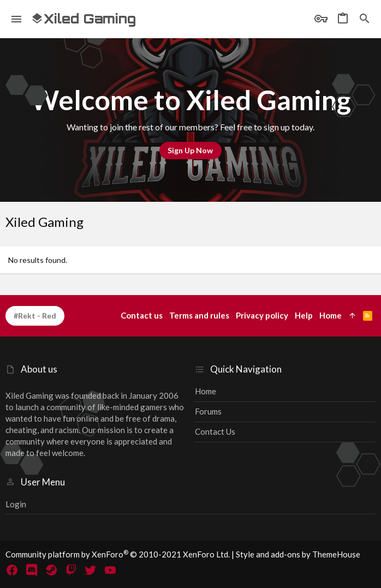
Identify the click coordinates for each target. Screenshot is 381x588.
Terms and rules (199, 315)
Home (206, 391)
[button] (17, 19)
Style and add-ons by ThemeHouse (298, 554)
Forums (208, 411)
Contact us (215, 431)
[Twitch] (71, 570)
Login (16, 504)
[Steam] (51, 570)
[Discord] (32, 570)
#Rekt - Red (35, 316)
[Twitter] (91, 570)
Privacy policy (262, 315)
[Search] (365, 19)
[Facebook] (12, 570)
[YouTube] (110, 570)
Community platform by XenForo (118, 554)
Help (304, 315)
